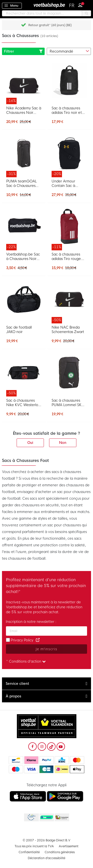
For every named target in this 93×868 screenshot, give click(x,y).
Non (63, 443)
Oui (30, 443)
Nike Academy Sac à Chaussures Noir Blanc (24, 110)
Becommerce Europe (31, 818)
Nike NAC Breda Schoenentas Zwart (68, 330)
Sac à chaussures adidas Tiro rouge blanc (66, 256)
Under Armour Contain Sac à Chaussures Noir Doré (65, 183)
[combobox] (46, 13)
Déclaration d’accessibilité (47, 858)
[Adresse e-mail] (46, 631)
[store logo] (47, 5)
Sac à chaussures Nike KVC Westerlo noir (22, 403)
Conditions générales (60, 852)
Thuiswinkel (62, 818)
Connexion (81, 4)
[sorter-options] (69, 51)
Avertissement (69, 846)
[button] (72, 6)
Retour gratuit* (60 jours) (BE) (50, 25)
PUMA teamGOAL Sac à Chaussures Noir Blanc (21, 183)
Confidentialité (29, 852)
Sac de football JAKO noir (19, 330)
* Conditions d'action (26, 661)
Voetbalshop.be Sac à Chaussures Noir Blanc (23, 256)
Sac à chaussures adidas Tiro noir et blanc (67, 110)
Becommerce (46, 818)
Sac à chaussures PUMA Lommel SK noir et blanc (66, 403)
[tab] (46, 684)
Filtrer (23, 51)
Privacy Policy (22, 640)
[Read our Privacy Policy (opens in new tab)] (38, 640)
